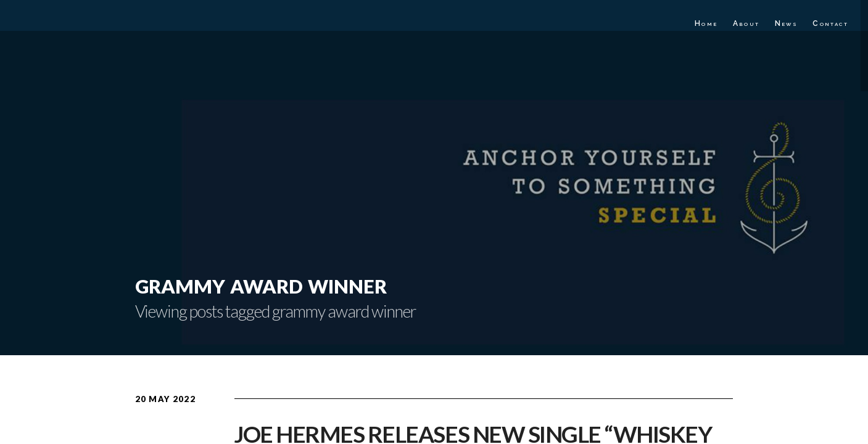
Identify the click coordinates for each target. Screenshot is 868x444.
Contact (830, 23)
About (746, 23)
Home (706, 23)
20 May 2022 (165, 399)
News (787, 23)
